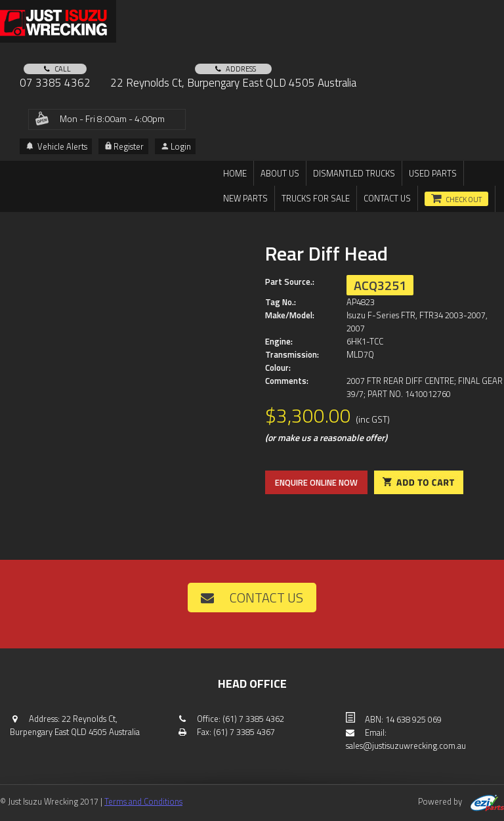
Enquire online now (316, 482)
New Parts (245, 198)
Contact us (387, 198)
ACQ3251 (380, 285)
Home (235, 173)
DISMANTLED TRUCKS (354, 173)
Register (124, 146)
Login (176, 146)
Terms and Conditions (143, 801)
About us (280, 173)
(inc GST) (373, 419)
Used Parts (433, 173)
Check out (464, 200)
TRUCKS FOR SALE (316, 198)
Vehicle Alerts (57, 146)
